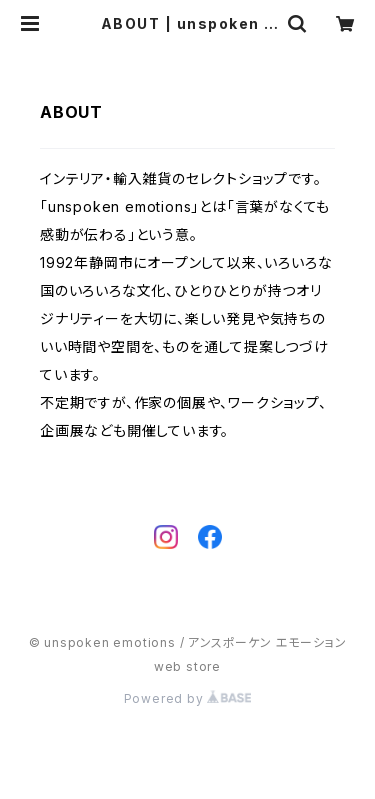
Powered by (188, 698)
